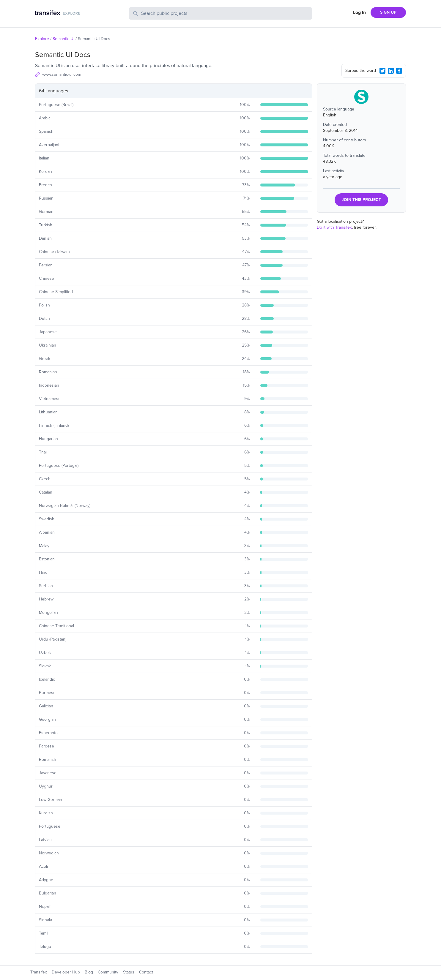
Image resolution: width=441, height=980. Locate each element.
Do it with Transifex (334, 227)
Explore (42, 39)
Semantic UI (63, 39)
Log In (359, 12)
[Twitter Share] (382, 71)
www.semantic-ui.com (62, 74)
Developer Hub (66, 972)
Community (108, 972)
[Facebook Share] (399, 71)
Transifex (39, 972)
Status (129, 972)
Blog (89, 972)
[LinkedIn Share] (391, 71)
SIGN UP (388, 12)
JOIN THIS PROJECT (361, 200)
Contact (146, 972)
